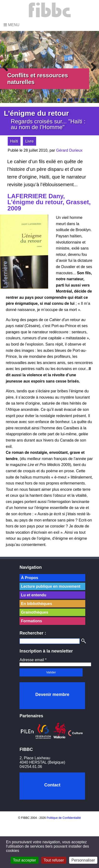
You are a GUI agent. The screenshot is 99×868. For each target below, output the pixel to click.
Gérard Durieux (69, 150)
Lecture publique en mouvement (51, 586)
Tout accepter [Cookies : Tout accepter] (25, 860)
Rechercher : (33, 633)
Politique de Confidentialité (64, 818)
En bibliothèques (36, 604)
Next (92, 67)
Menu (12, 25)
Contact (52, 785)
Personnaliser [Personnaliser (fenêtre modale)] (83, 860)
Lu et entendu (34, 595)
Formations (31, 621)
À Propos (30, 578)
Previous (7, 67)
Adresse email (33, 660)
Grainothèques (35, 612)
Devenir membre (52, 694)
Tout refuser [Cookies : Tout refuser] (54, 860)
